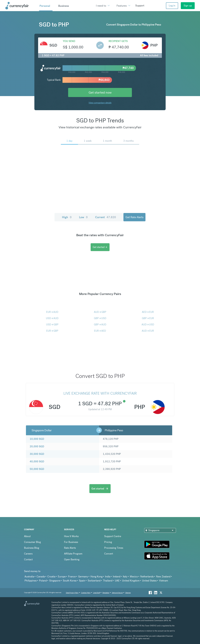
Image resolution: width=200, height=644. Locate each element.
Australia (29, 577)
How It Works (71, 536)
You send (69, 41)
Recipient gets (118, 41)
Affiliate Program (73, 554)
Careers (28, 554)
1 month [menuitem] (107, 141)
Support (140, 6)
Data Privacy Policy (72, 593)
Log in (172, 6)
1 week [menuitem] (88, 141)
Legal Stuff (97, 593)
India (108, 577)
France (72, 577)
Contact (28, 559)
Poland (43, 581)
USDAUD (52, 318)
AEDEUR (148, 312)
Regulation (106, 593)
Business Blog (32, 548)
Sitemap (128, 593)
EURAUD (52, 312)
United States (149, 581)
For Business (71, 542)
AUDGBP (100, 312)
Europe (62, 577)
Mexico (134, 577)
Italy (125, 577)
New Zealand (163, 577)
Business (64, 6)
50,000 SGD (37, 469)
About (27, 536)
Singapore (55, 581)
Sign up (188, 6)
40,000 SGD (37, 461)
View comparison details (100, 103)
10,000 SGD (37, 439)
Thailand (108, 581)
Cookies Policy (86, 593)
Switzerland (94, 581)
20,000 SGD (37, 446)
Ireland (117, 577)
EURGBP (52, 331)
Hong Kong (96, 577)
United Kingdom (131, 581)
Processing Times (114, 548)
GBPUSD (100, 318)
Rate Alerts (70, 548)
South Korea (70, 581)
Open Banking (72, 559)
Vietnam (164, 581)
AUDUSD (148, 325)
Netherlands (147, 577)
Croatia (51, 577)
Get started (100, 247)
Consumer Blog (32, 542)
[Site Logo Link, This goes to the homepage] (21, 6)
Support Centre (113, 536)
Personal (45, 6)
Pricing (108, 542)
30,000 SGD (37, 454)
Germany (83, 577)
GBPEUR (148, 318)
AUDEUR (148, 331)
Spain (82, 581)
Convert (109, 554)
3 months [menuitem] (128, 141)
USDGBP (52, 325)
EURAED (100, 331)
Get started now (100, 92)
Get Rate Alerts (134, 217)
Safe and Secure (117, 593)
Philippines (31, 581)
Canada (41, 577)
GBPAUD (100, 325)
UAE (117, 581)
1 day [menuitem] (69, 141)
